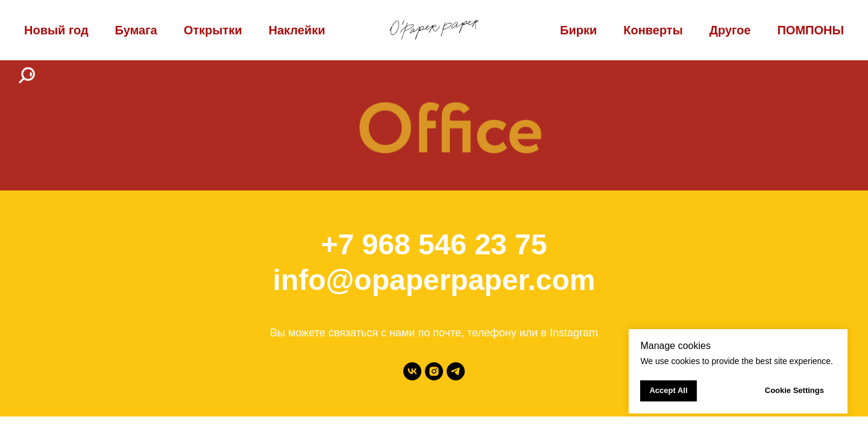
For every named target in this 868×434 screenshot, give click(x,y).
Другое (730, 30)
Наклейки (297, 30)
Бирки (578, 30)
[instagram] (434, 371)
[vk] (412, 371)
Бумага (136, 30)
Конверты (653, 30)
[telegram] (456, 371)
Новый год (56, 30)
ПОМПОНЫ (810, 30)
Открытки (213, 30)
